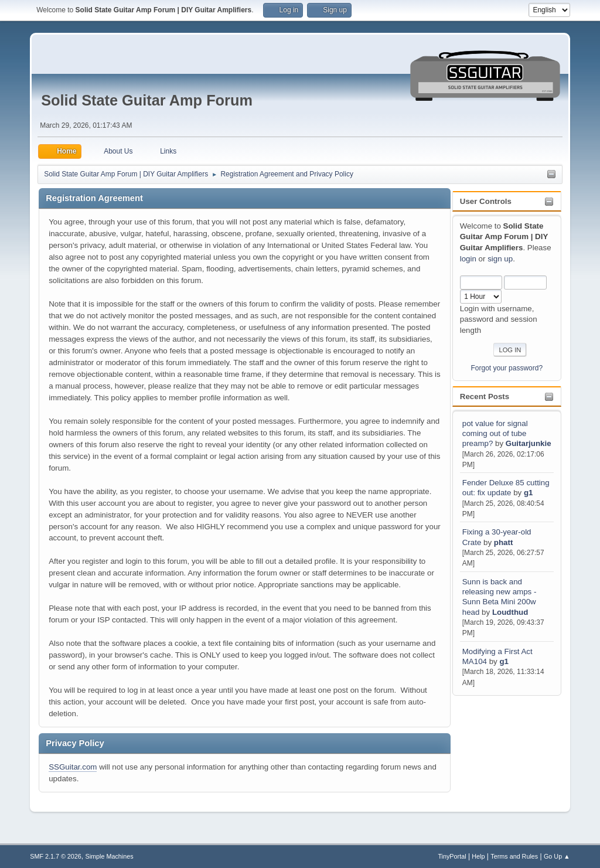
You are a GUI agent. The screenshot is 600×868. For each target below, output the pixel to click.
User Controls (486, 201)
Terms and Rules (514, 856)
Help (478, 856)
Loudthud (510, 612)
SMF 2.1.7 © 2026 (56, 856)
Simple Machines (110, 856)
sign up (500, 259)
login (468, 259)
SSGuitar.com (73, 767)
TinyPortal (452, 856)
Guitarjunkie (529, 443)
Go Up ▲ (557, 856)
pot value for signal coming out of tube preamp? (495, 434)
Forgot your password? (507, 368)
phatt (504, 542)
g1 (529, 493)
